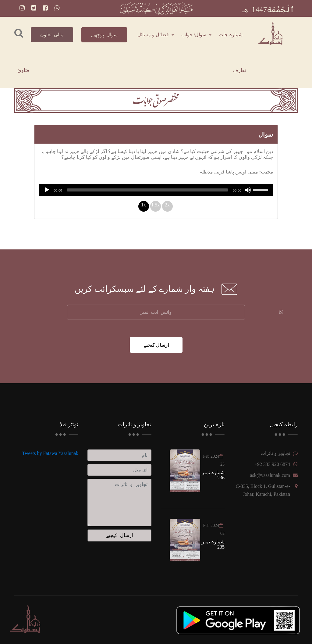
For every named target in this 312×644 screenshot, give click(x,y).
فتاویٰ (23, 70)
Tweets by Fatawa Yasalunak (50, 453)
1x (144, 205)
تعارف (239, 70)
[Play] (47, 190)
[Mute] (248, 190)
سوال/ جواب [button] (194, 35)
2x (167, 205)
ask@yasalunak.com (270, 475)
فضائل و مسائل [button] (154, 35)
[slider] (147, 190)
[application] (156, 190)
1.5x (155, 205)
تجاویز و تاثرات (275, 453)
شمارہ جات (231, 35)
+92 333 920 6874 (272, 464)
